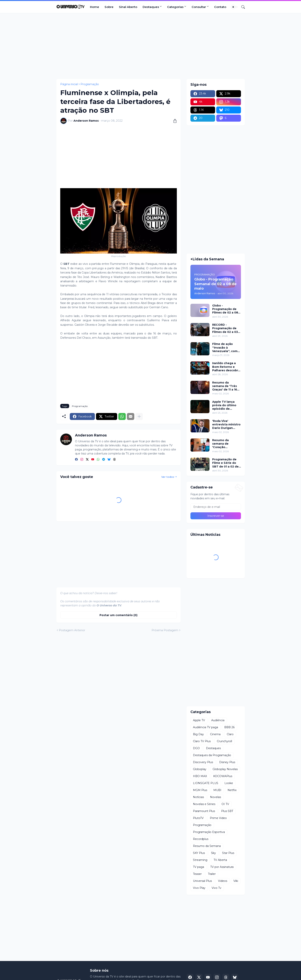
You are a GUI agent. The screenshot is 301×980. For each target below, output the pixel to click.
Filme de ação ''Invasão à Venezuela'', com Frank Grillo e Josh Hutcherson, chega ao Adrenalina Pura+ (226, 348)
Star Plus (228, 853)
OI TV (225, 804)
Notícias (198, 797)
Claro (230, 734)
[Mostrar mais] (139, 416)
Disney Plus (227, 762)
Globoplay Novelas (225, 769)
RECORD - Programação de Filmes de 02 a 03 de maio (225, 328)
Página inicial (69, 84)
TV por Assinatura (222, 867)
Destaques (151, 7)
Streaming (200, 860)
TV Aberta (220, 860)
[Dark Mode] (235, 7)
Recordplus (201, 839)
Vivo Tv (216, 888)
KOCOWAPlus (223, 776)
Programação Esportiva (209, 832)
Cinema (215, 734)
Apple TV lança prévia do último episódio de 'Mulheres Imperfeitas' (224, 405)
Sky (213, 853)
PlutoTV (198, 818)
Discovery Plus (203, 762)
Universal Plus (202, 881)
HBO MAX (200, 776)
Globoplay (200, 769)
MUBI (217, 790)
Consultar (199, 7)
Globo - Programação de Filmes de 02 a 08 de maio (225, 309)
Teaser (197, 874)
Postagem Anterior (72, 630)
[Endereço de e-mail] (216, 507)
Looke (229, 783)
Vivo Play (199, 888)
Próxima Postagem (165, 630)
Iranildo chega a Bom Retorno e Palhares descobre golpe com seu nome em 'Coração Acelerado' (226, 367)
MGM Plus (200, 790)
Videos (223, 881)
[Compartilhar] (174, 121)
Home (95, 7)
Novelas (215, 797)
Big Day (198, 734)
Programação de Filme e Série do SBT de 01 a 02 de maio (225, 463)
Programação (90, 84)
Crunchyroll (224, 741)
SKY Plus (199, 853)
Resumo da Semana (207, 846)
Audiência (218, 720)
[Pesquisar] (242, 7)
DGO (196, 748)
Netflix (232, 790)
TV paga (198, 867)
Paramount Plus (204, 811)
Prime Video (218, 818)
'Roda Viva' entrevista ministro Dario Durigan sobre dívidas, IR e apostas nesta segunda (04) (226, 425)
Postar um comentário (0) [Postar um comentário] (118, 615)
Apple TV (199, 720)
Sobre (109, 7)
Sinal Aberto (128, 7)
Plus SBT (227, 811)
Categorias (175, 7)
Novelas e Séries (204, 804)
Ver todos (168, 477)
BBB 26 (229, 727)
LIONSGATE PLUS (206, 783)
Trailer (212, 874)
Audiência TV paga (205, 727)
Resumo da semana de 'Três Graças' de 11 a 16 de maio (225, 386)
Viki (236, 881)
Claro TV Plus (202, 741)
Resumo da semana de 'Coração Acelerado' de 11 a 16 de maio (225, 444)
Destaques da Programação (212, 755)
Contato (220, 7)
